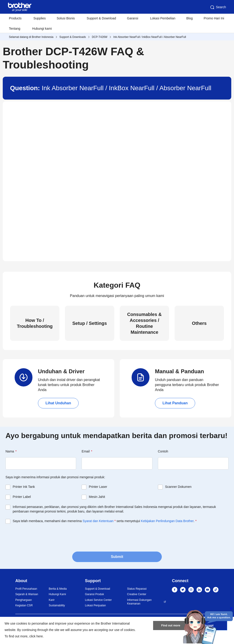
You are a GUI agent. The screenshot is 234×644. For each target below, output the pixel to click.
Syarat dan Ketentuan (98, 521)
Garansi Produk (94, 594)
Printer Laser (98, 487)
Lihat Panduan (175, 403)
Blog (189, 18)
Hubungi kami (42, 29)
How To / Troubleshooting (35, 323)
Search (218, 7)
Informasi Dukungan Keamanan (139, 602)
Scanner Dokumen (178, 487)
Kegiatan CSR (24, 605)
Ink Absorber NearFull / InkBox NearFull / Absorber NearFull (150, 37)
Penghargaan (24, 600)
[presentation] (40, 537)
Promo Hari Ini (214, 18)
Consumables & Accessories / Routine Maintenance (144, 323)
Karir (52, 600)
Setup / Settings (89, 323)
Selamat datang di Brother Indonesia (31, 37)
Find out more (171, 626)
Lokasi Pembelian (163, 18)
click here (36, 636)
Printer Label (22, 497)
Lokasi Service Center (98, 600)
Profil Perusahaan (26, 589)
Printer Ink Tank (24, 487)
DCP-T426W (100, 37)
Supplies (40, 18)
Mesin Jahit (97, 497)
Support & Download (101, 18)
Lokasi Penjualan (95, 605)
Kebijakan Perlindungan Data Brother (167, 521)
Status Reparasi (137, 589)
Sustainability (57, 605)
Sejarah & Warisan (27, 594)
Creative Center (137, 594)
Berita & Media (58, 589)
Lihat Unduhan (58, 403)
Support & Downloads (73, 37)
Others (199, 323)
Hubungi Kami (57, 594)
